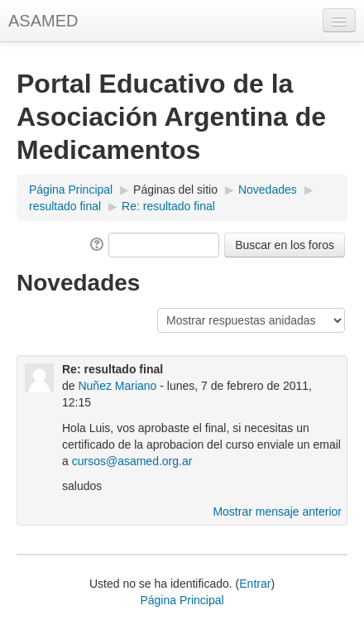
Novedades (268, 190)
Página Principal (71, 190)
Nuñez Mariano (117, 386)
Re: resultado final (168, 206)
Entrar (255, 584)
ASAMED (43, 21)
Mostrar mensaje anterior (277, 512)
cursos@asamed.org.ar (132, 461)
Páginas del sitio (175, 190)
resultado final (65, 206)
